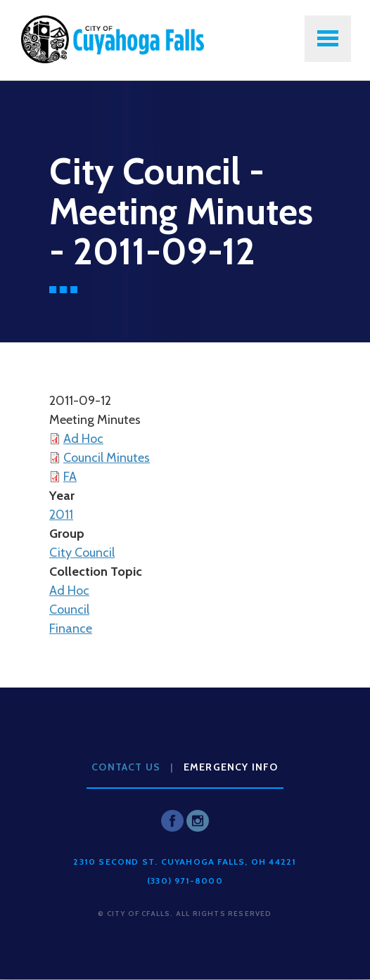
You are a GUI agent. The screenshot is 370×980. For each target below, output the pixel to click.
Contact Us (126, 767)
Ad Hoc (83, 439)
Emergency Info (231, 767)
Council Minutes (107, 458)
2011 (61, 515)
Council (69, 610)
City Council (82, 553)
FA (70, 477)
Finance (71, 628)
